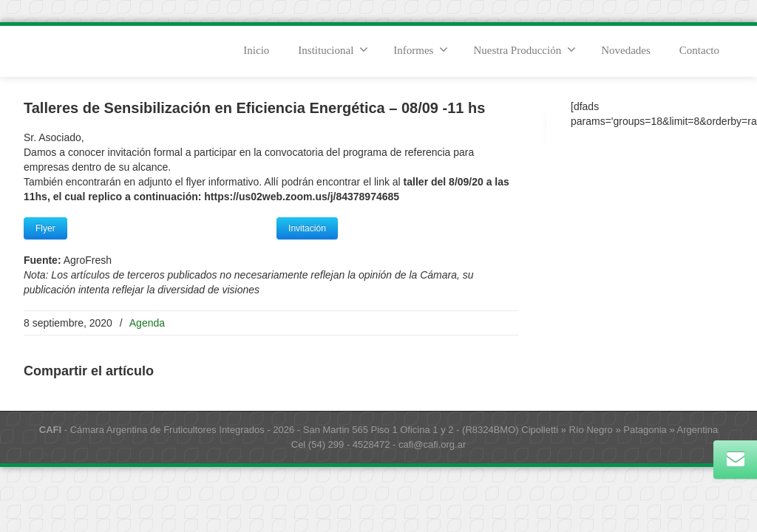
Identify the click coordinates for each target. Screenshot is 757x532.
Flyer (45, 228)
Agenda (147, 323)
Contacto (699, 50)
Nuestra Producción (525, 50)
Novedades (626, 50)
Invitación (307, 228)
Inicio (256, 50)
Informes (421, 50)
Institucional (333, 50)
